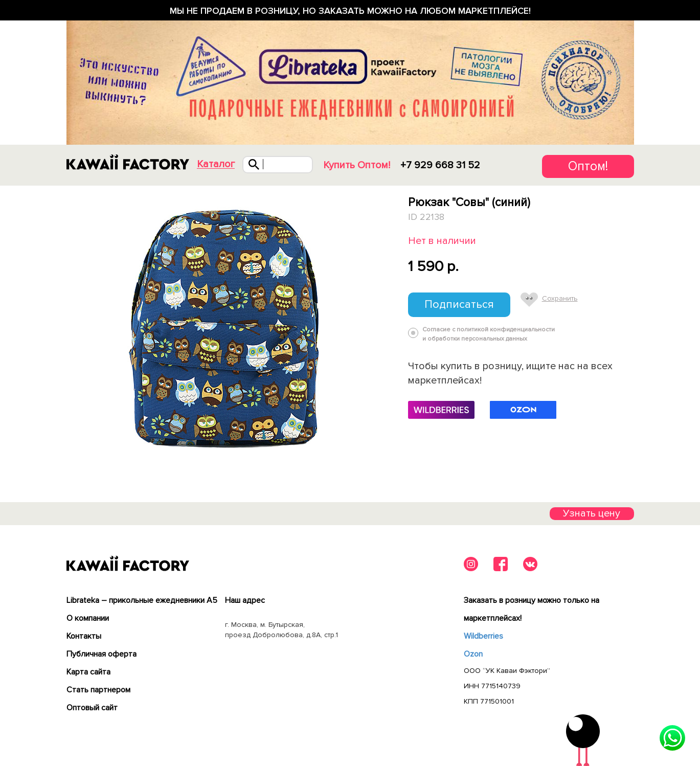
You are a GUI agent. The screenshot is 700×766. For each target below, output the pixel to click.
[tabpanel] (226, 326)
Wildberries (483, 636)
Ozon (473, 654)
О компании (88, 618)
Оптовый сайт (92, 708)
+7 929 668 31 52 (440, 165)
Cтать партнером (98, 690)
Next (384, 326)
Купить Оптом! (357, 165)
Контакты (84, 636)
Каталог (216, 164)
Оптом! (588, 166)
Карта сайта (88, 672)
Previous (68, 326)
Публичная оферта (101, 654)
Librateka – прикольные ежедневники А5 (142, 600)
